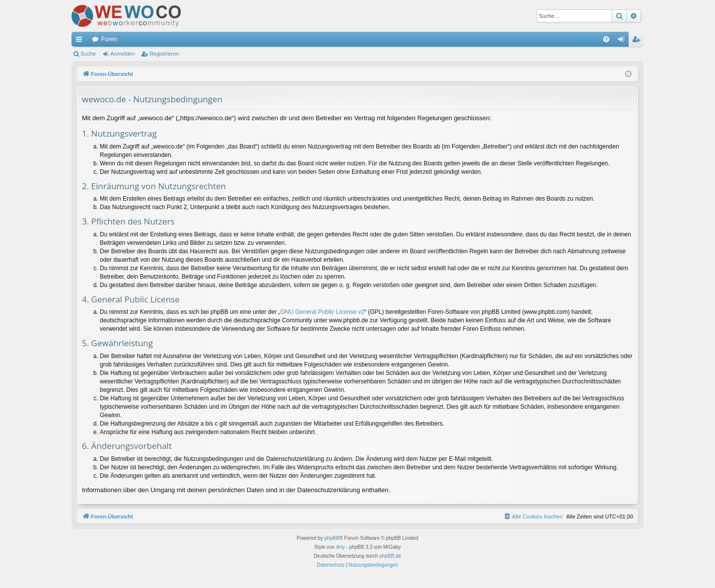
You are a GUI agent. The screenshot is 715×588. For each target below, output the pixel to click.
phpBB (332, 538)
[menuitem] (606, 39)
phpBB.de (390, 556)
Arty (341, 547)
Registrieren (164, 54)
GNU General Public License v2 (322, 312)
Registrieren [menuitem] (638, 41)
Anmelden (123, 54)
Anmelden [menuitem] (623, 41)
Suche (88, 54)
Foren (109, 39)
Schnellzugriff (81, 41)
